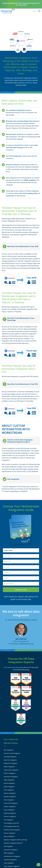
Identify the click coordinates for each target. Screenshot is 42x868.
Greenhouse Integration (11, 777)
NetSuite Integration (10, 797)
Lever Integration (9, 790)
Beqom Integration (9, 767)
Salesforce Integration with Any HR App (15, 840)
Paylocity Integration (10, 813)
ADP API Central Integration (12, 753)
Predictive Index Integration (12, 830)
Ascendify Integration (10, 757)
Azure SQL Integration (10, 760)
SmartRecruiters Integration (12, 856)
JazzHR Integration (9, 783)
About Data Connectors (11, 743)
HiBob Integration (9, 780)
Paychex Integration (10, 806)
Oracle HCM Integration (11, 803)
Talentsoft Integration (10, 860)
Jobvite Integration (9, 787)
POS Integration (8, 820)
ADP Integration (8, 750)
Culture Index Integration (11, 770)
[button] (34, 11)
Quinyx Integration (9, 836)
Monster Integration (10, 793)
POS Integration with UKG (11, 826)
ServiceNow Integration (11, 850)
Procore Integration (10, 833)
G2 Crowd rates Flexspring (14, 667)
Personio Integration (10, 816)
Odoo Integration (9, 800)
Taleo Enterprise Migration (12, 866)
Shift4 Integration (9, 853)
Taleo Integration (9, 863)
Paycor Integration (9, 810)
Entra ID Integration (10, 773)
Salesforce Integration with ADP (13, 843)
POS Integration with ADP (11, 823)
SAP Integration (8, 846)
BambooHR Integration (11, 763)
